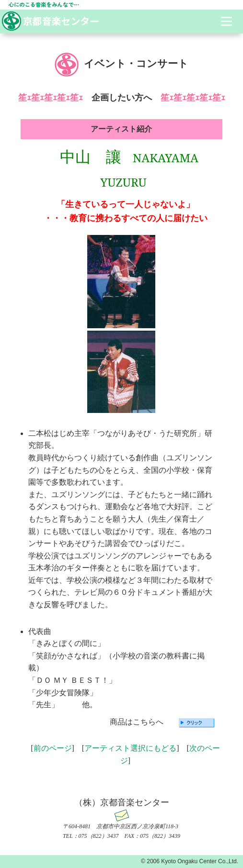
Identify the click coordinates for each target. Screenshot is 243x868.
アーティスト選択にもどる (130, 748)
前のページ (53, 748)
